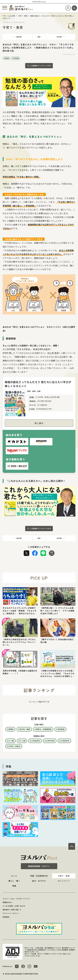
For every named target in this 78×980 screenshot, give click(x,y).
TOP (4, 16)
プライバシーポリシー (11, 913)
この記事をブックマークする (40, 66)
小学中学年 (50, 741)
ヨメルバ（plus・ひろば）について (16, 899)
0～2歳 (11, 741)
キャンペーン (64, 881)
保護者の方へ (8, 902)
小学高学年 (65, 741)
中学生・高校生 (14, 746)
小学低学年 (36, 741)
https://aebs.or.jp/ (32, 956)
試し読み (39, 423)
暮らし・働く (14, 881)
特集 (14, 886)
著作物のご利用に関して (12, 910)
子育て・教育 (23, 16)
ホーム (14, 876)
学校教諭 (16, 58)
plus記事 (12, 16)
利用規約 (6, 917)
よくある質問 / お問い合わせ (14, 906)
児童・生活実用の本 (39, 876)
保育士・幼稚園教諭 (44, 729)
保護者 (7, 58)
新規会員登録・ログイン (39, 866)
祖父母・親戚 (25, 729)
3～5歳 (23, 741)
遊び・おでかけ (39, 881)
